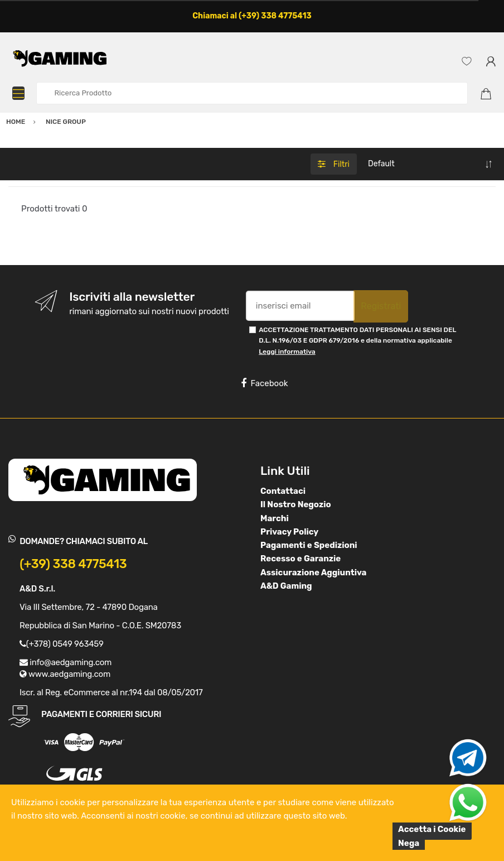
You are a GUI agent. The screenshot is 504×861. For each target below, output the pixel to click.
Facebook (264, 383)
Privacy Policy (289, 532)
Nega (409, 843)
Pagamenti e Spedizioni (309, 545)
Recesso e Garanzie (301, 559)
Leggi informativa (287, 352)
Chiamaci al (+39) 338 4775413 (252, 16)
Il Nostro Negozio (296, 504)
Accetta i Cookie (432, 829)
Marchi (275, 518)
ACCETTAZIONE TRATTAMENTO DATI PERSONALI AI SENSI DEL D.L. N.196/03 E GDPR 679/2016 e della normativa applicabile (357, 341)
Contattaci (283, 491)
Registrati (381, 306)
